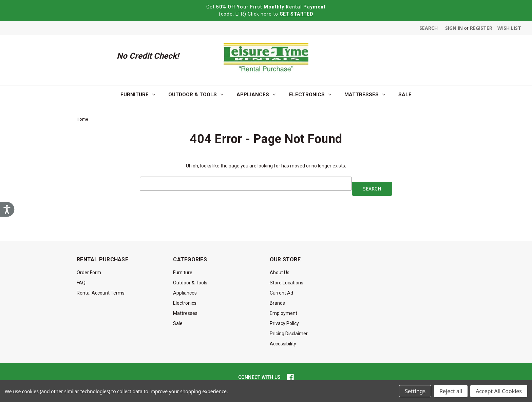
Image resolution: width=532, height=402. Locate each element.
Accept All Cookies (499, 391)
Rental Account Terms (101, 293)
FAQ (81, 283)
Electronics (310, 95)
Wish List (509, 28)
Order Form (89, 273)
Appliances (256, 95)
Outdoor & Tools (196, 95)
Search (429, 28)
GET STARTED (296, 14)
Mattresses (365, 95)
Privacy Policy (284, 323)
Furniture (138, 95)
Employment (283, 313)
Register (481, 28)
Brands (277, 303)
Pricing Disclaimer (289, 334)
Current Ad (281, 293)
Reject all (451, 391)
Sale (405, 95)
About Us (280, 273)
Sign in (454, 28)
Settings (415, 391)
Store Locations (287, 283)
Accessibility (283, 344)
